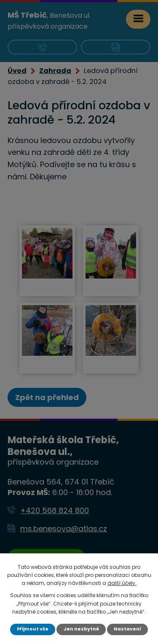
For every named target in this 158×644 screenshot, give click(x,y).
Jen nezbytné (81, 629)
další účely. (122, 583)
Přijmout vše (33, 629)
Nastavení (127, 629)
